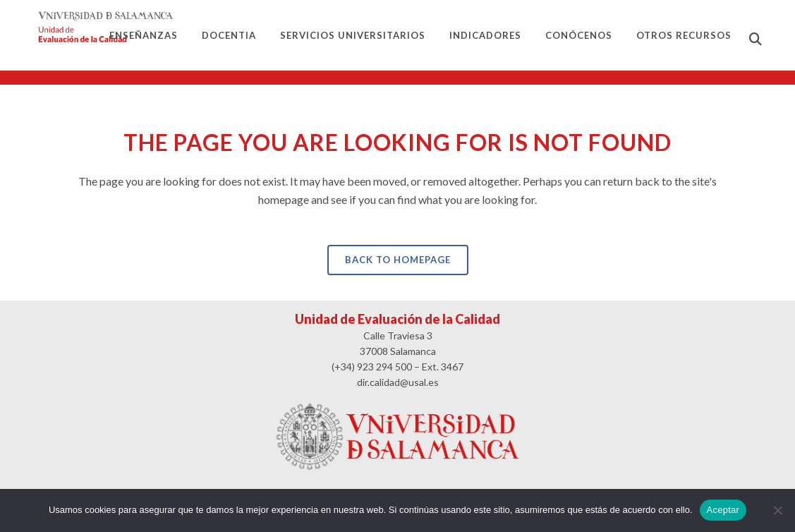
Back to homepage (398, 260)
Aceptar (723, 510)
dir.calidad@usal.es (398, 382)
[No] (777, 510)
